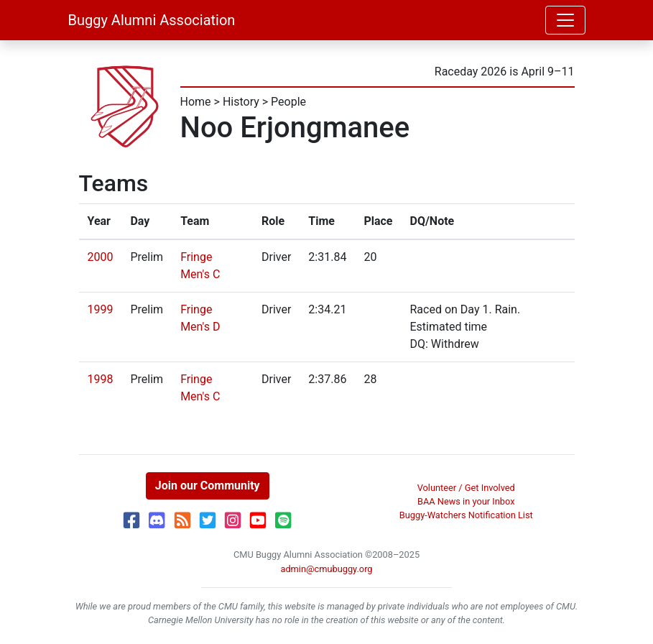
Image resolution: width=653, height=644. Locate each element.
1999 (101, 309)
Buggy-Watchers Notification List (466, 515)
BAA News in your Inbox (466, 501)
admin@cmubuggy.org (326, 569)
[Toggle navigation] (565, 20)
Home (196, 102)
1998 (101, 379)
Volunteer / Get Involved (466, 488)
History (241, 102)
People (288, 102)
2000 (101, 257)
